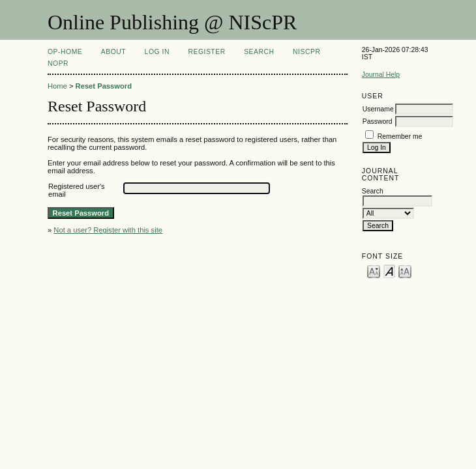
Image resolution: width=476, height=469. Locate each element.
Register (206, 52)
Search (259, 52)
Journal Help (381, 75)
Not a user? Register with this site (108, 230)
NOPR (58, 64)
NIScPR (306, 52)
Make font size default (389, 271)
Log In (157, 52)
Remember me (400, 136)
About (113, 52)
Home (57, 86)
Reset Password (104, 86)
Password (378, 121)
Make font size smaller (374, 271)
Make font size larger (405, 271)
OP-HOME (65, 52)
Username (378, 109)
